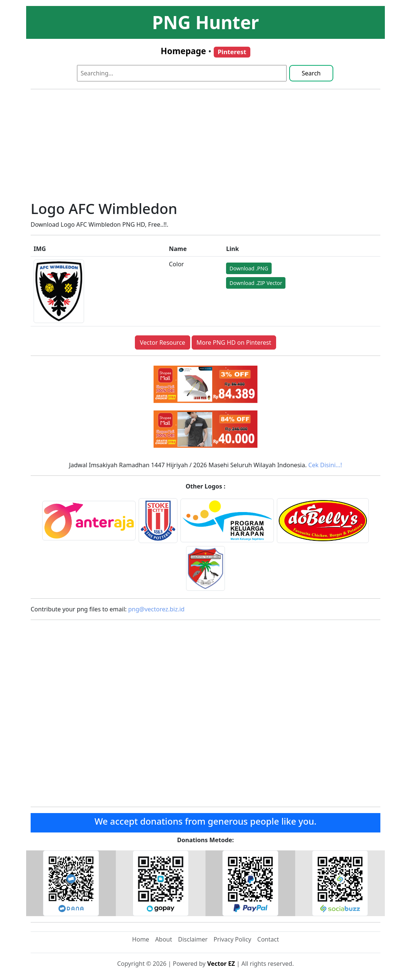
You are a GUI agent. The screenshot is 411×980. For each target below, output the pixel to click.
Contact (268, 939)
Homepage (183, 51)
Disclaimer (193, 939)
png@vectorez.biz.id (156, 609)
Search (311, 73)
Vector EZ (221, 964)
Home (141, 939)
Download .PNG (249, 268)
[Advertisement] (205, 148)
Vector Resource (162, 342)
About (163, 939)
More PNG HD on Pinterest (234, 342)
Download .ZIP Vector (256, 283)
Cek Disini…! (325, 465)
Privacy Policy (233, 939)
